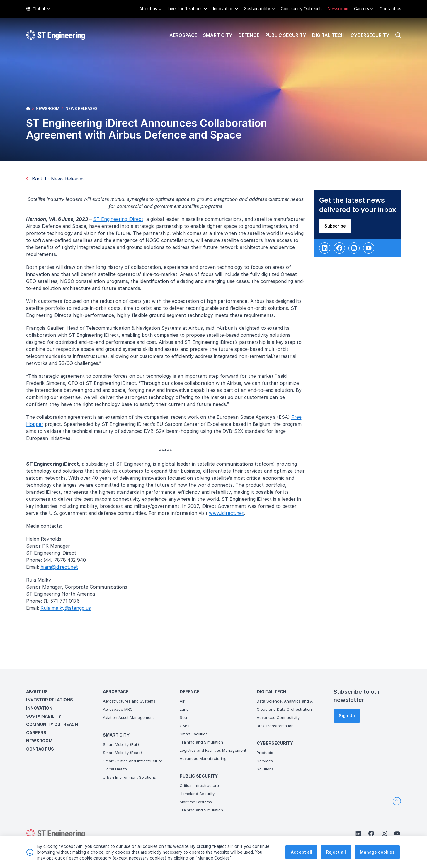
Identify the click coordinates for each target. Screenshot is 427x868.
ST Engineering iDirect (120, 221)
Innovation (223, 9)
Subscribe (337, 228)
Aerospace (183, 35)
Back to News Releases (55, 179)
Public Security (286, 35)
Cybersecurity (370, 35)
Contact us (390, 9)
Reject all (336, 853)
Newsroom (338, 9)
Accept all (301, 853)
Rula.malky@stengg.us (68, 610)
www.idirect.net (228, 515)
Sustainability (257, 9)
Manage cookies (377, 853)
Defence (249, 35)
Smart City (218, 35)
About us (148, 9)
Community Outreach (301, 9)
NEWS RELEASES (81, 108)
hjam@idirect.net (61, 569)
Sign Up (347, 716)
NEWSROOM (48, 108)
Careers (361, 9)
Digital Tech (328, 35)
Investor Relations (185, 9)
